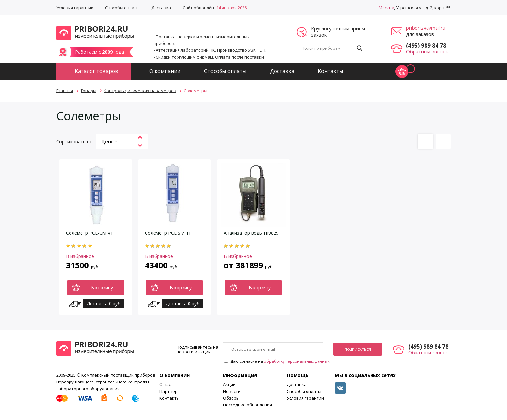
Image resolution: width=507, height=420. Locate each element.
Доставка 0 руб (104, 303)
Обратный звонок (427, 51)
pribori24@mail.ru (426, 28)
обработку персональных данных (297, 361)
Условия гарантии (75, 8)
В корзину (102, 288)
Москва (386, 8)
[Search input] (328, 48)
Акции (229, 384)
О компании (165, 71)
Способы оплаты (122, 8)
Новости (232, 391)
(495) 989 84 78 (426, 45)
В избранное (80, 256)
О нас (165, 384)
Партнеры (170, 391)
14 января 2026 (232, 8)
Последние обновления (248, 405)
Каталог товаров (97, 71)
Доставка (161, 8)
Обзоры (231, 398)
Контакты (330, 71)
